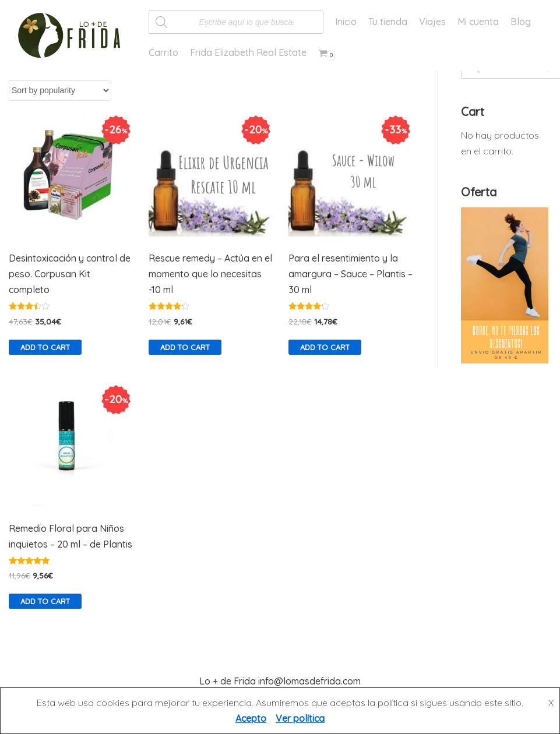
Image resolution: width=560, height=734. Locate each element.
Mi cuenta (478, 22)
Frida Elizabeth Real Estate (248, 52)
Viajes (432, 22)
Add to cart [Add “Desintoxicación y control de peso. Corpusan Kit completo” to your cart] (45, 347)
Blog (521, 22)
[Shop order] (60, 91)
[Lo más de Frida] (73, 36)
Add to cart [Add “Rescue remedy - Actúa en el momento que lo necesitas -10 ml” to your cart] (185, 347)
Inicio (346, 22)
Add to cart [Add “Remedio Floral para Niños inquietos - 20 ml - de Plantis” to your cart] (45, 601)
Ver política (300, 718)
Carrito (163, 52)
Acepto (251, 718)
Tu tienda (388, 22)
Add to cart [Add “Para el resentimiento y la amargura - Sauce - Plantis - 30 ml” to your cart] (325, 347)
